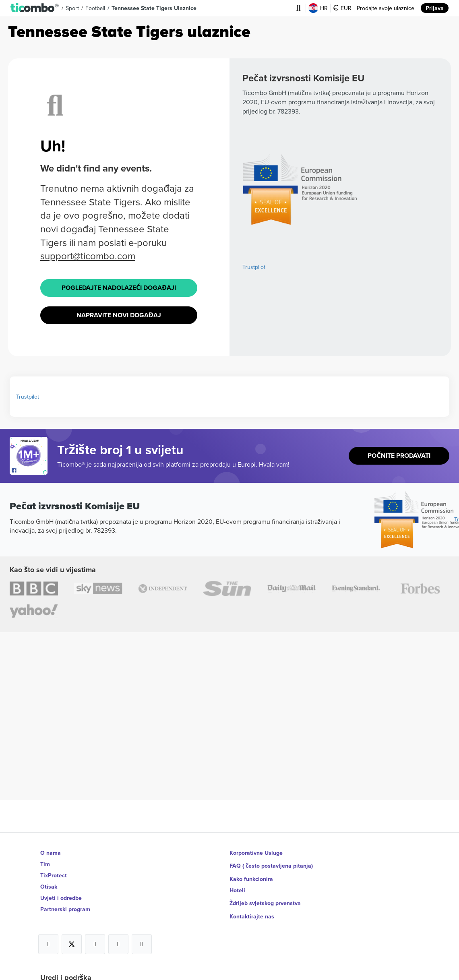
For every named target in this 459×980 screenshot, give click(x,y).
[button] (35, 8)
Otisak (49, 887)
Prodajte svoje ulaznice (386, 8)
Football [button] (95, 8)
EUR (342, 8)
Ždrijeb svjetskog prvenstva (265, 898)
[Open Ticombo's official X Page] (72, 937)
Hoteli (237, 887)
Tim (45, 864)
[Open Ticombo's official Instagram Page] (95, 937)
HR (318, 8)
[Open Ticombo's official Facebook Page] (30, 467)
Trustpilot (254, 267)
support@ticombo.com (88, 256)
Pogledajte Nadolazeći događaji (119, 287)
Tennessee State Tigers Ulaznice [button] (154, 8)
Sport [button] (72, 8)
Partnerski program (65, 909)
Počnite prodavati (399, 452)
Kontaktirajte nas (252, 909)
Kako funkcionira (251, 875)
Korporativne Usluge (256, 853)
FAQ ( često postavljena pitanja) (271, 864)
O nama (51, 853)
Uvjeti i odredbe (61, 898)
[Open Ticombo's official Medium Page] (118, 937)
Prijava (435, 8)
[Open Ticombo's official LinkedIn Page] (142, 937)
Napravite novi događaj (119, 313)
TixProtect (54, 875)
